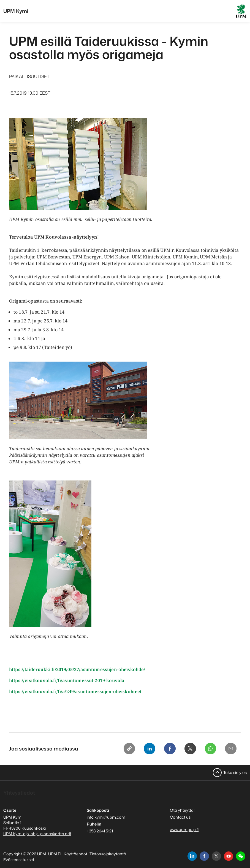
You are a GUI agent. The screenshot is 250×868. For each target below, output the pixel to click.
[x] (216, 856)
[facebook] (204, 856)
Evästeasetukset (19, 860)
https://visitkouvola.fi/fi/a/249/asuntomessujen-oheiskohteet (76, 691)
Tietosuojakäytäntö (108, 854)
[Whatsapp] (210, 749)
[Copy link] (126, 749)
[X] (189, 749)
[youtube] (229, 856)
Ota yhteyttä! (182, 810)
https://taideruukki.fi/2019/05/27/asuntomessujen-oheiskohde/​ (77, 669)
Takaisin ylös (235, 772)
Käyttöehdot (75, 854)
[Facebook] (168, 749)
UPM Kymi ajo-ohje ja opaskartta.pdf (37, 834)
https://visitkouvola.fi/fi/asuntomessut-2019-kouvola (67, 680)
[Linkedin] (147, 749)
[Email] (230, 749)
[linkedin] (192, 856)
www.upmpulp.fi (184, 830)
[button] (241, 856)
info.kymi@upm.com (106, 817)
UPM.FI (55, 854)
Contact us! (181, 817)
